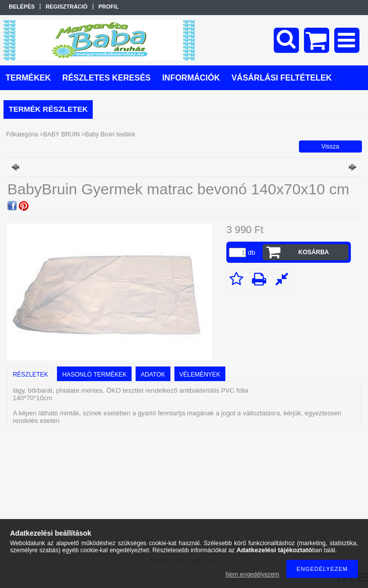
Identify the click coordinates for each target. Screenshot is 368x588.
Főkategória (22, 134)
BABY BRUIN (62, 134)
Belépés (22, 7)
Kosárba (314, 252)
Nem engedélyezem (252, 574)
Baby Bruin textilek (110, 134)
